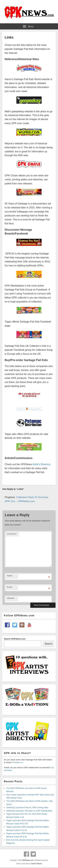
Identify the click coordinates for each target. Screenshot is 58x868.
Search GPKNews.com (15, 639)
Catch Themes (37, 864)
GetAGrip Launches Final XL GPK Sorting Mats (27, 808)
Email (10, 587)
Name (10, 576)
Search (48, 644)
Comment (12, 534)
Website (11, 598)
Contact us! (18, 762)
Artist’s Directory (42, 464)
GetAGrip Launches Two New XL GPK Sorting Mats (29, 811)
